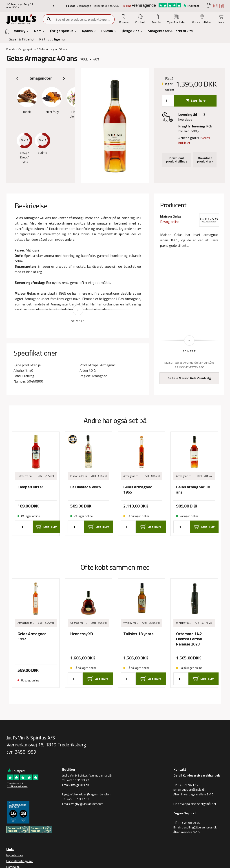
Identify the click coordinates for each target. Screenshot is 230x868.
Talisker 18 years (138, 634)
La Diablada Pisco (85, 487)
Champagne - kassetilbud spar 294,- (99, 6)
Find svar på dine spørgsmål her (195, 804)
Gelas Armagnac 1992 (32, 636)
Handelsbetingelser (20, 861)
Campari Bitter (30, 487)
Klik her (128, 6)
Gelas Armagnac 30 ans (193, 490)
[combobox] (85, 19)
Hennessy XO (82, 634)
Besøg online (170, 222)
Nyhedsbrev (15, 855)
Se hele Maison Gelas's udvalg (189, 378)
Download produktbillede (177, 160)
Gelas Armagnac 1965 (138, 490)
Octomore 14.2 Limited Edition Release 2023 (189, 639)
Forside (11, 49)
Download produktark (205, 160)
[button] (53, 6)
